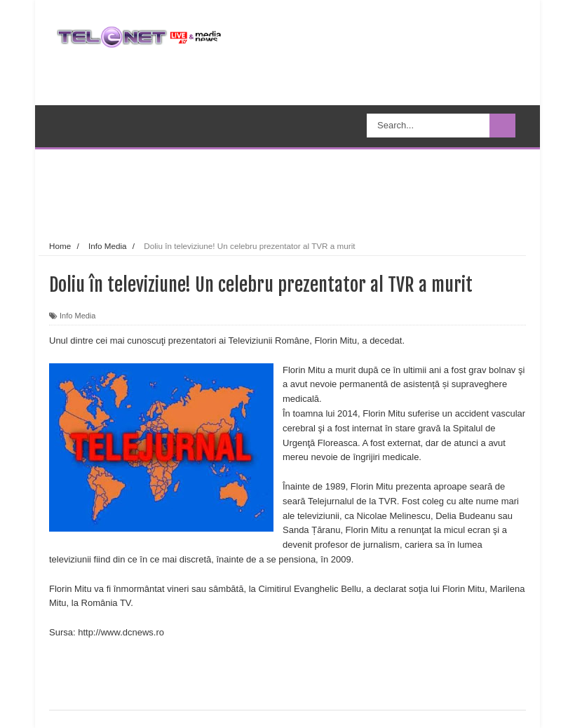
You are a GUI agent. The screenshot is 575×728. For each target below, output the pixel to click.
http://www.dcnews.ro (121, 632)
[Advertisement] (311, 192)
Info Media (77, 316)
